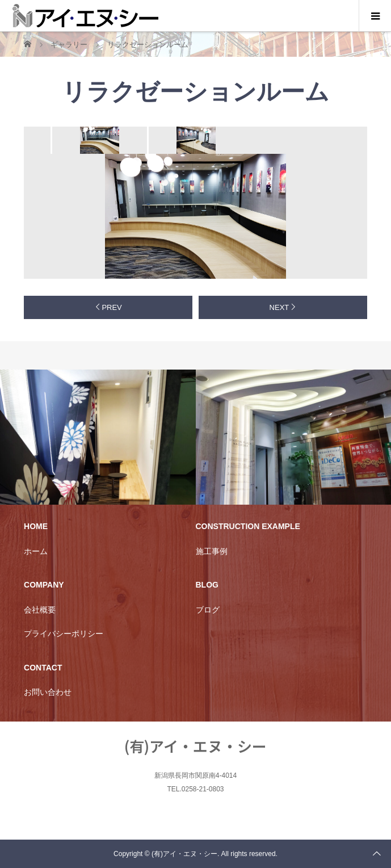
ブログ (208, 610)
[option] (99, 140)
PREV (112, 307)
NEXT (279, 307)
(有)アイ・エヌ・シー (195, 746)
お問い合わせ (48, 692)
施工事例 (212, 551)
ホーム (36, 551)
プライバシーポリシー (64, 634)
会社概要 (40, 610)
